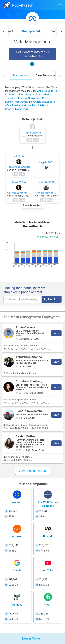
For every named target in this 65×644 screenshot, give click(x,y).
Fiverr (48, 605)
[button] (4, 31)
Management (21, 75)
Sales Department (46, 75)
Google (17, 570)
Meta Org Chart (32, 119)
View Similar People (33, 471)
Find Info (52, 299)
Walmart (17, 502)
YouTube (48, 570)
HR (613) (19, 156)
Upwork (48, 536)
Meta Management (33, 42)
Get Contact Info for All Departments (32, 54)
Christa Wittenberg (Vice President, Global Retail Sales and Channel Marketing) (30, 105)
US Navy (17, 605)
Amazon (17, 536)
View (56, 333)
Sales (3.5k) (19, 182)
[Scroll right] (60, 76)
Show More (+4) (32, 205)
